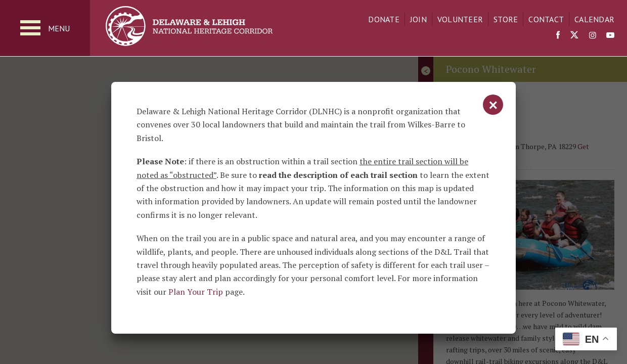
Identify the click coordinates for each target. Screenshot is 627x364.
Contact (546, 19)
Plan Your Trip (196, 292)
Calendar (594, 19)
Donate (384, 19)
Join (418, 19)
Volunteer (460, 19)
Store (506, 19)
